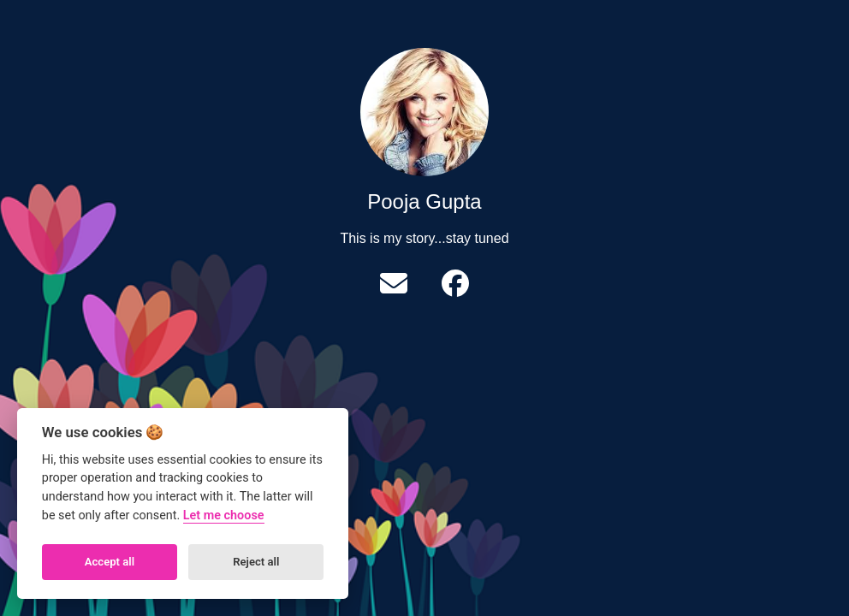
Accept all (110, 562)
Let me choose (224, 515)
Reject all (256, 562)
